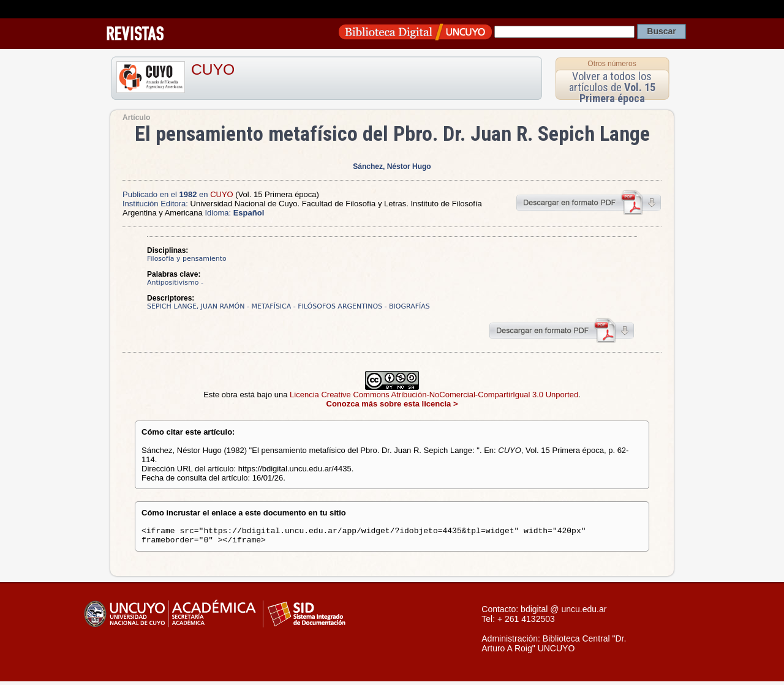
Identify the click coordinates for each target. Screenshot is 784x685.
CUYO (213, 69)
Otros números (612, 64)
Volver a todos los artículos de (612, 87)
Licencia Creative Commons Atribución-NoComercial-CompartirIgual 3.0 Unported (434, 395)
